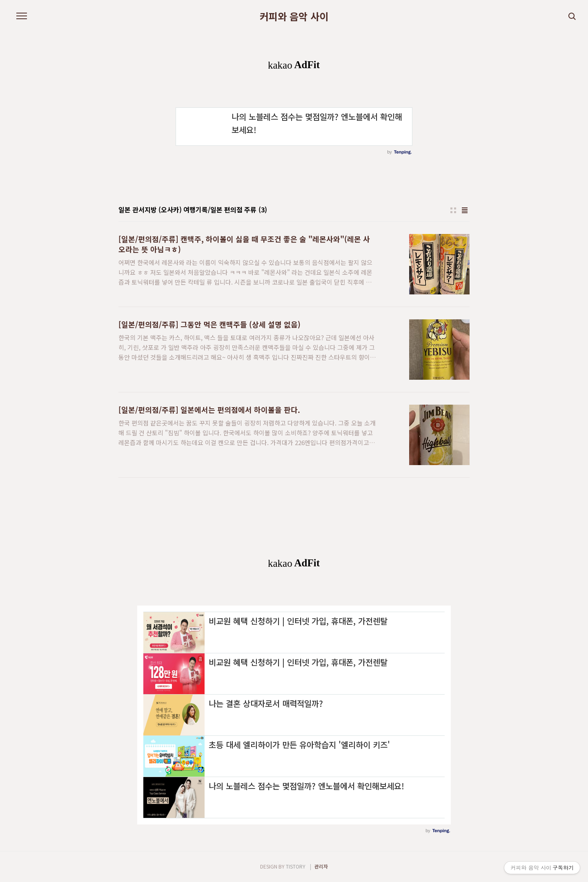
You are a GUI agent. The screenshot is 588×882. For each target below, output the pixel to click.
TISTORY (296, 866)
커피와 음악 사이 (294, 16)
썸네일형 (453, 210)
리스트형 (465, 210)
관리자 (321, 866)
